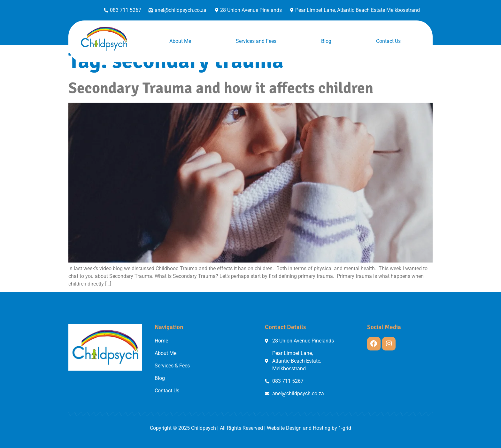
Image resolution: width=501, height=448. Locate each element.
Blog (326, 41)
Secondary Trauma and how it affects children (221, 88)
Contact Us (388, 41)
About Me (180, 41)
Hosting (322, 428)
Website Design (284, 428)
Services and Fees (256, 41)
